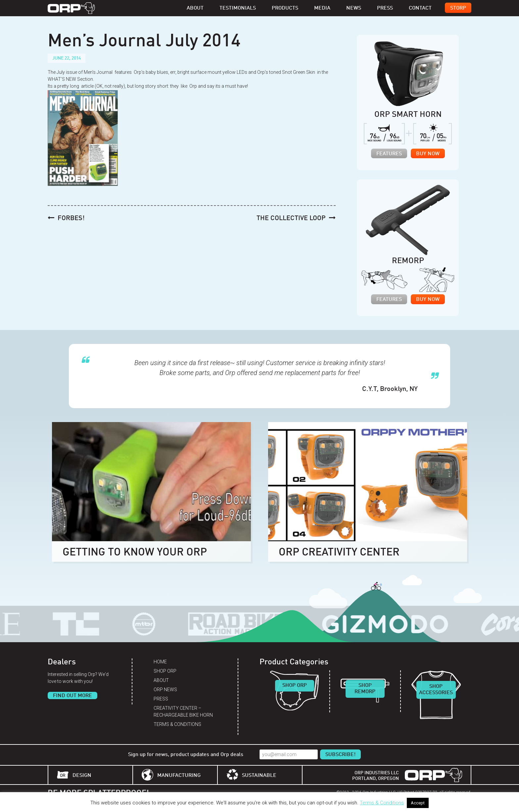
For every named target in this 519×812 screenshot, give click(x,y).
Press (385, 8)
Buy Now (428, 154)
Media (322, 8)
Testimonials (238, 8)
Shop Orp (165, 671)
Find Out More (72, 696)
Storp (458, 8)
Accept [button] (418, 803)
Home (160, 662)
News (354, 8)
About (195, 8)
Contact (420, 8)
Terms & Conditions (177, 724)
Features (389, 154)
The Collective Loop (291, 218)
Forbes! (71, 218)
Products (285, 8)
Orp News (165, 690)
